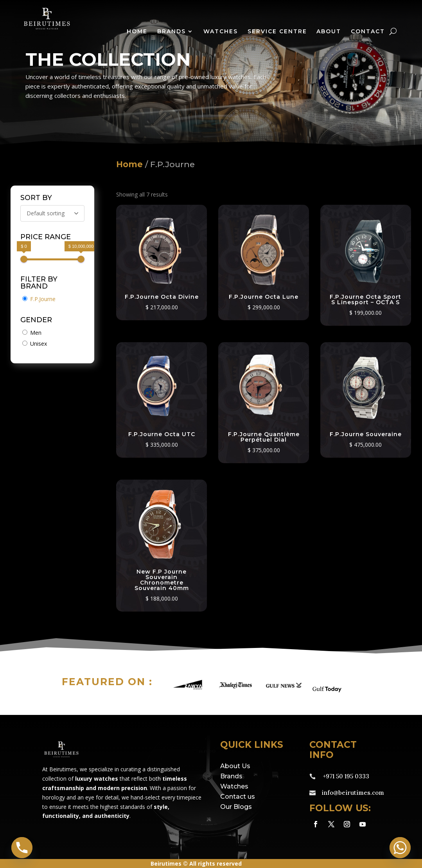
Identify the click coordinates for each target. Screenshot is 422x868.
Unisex (39, 344)
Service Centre (277, 32)
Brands (171, 32)
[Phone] (22, 848)
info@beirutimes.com (353, 793)
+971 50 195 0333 (346, 776)
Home (137, 32)
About (329, 32)
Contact (368, 32)
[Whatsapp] (400, 848)
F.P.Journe (43, 299)
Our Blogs (236, 807)
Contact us (238, 797)
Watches (221, 32)
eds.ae (287, 863)
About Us (235, 766)
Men (36, 333)
